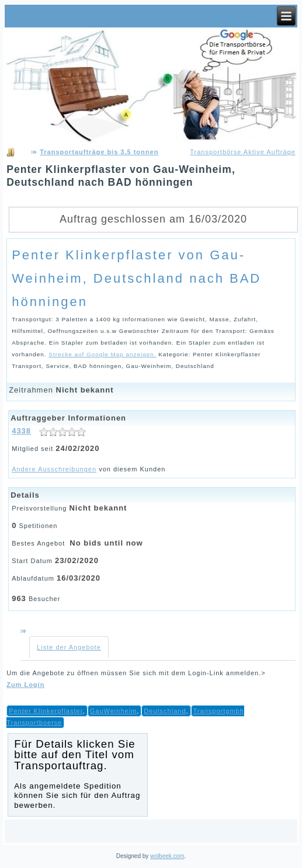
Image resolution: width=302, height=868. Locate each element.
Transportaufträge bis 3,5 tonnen (99, 152)
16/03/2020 (79, 578)
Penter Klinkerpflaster (46, 711)
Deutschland (165, 711)
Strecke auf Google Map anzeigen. (102, 354)
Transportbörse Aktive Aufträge (243, 152)
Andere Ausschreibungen (54, 469)
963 (19, 598)
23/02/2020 (77, 560)
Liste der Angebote (69, 647)
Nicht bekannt (85, 390)
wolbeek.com (167, 856)
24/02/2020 (77, 448)
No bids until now (106, 543)
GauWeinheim (114, 711)
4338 (21, 431)
